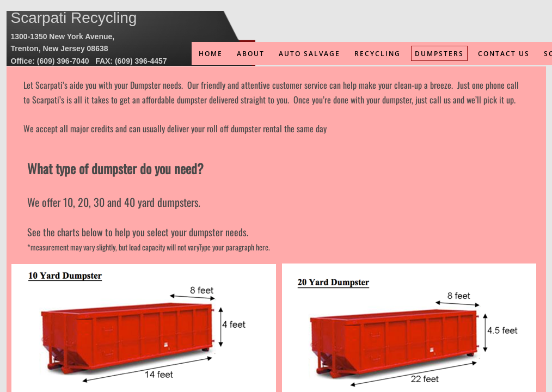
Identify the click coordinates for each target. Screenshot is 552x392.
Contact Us (504, 54)
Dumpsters (439, 54)
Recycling (378, 54)
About (251, 54)
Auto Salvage (309, 54)
